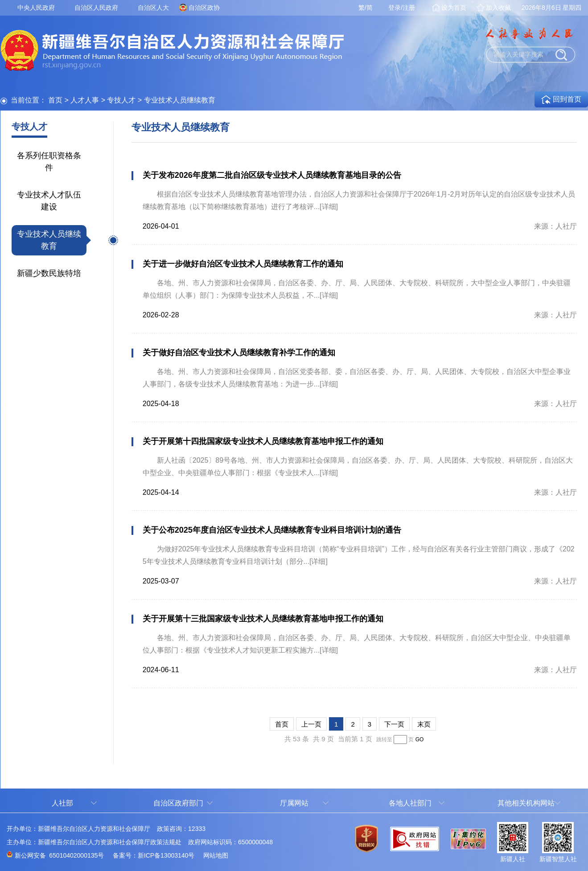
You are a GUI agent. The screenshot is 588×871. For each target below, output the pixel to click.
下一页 (394, 724)
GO (420, 740)
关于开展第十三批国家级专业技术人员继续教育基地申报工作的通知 (263, 619)
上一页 (311, 724)
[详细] (329, 207)
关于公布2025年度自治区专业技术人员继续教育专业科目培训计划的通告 (272, 530)
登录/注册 (402, 8)
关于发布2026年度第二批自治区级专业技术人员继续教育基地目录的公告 (272, 175)
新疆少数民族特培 (49, 273)
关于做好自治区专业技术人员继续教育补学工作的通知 (239, 353)
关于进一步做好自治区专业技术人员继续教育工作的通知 (243, 264)
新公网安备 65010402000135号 (60, 855)
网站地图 (216, 855)
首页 (55, 100)
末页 (424, 724)
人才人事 (85, 100)
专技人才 (121, 100)
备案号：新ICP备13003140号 (154, 855)
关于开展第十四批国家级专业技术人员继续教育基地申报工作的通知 (263, 441)
